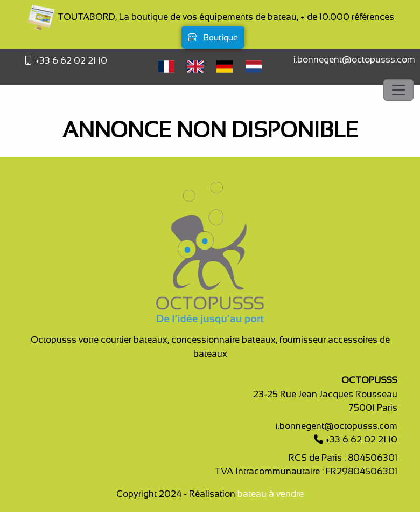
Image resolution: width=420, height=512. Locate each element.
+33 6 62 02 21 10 (70, 61)
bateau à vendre (271, 494)
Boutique (213, 37)
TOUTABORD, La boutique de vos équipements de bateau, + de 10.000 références (210, 17)
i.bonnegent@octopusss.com (354, 60)
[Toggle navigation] (398, 90)
